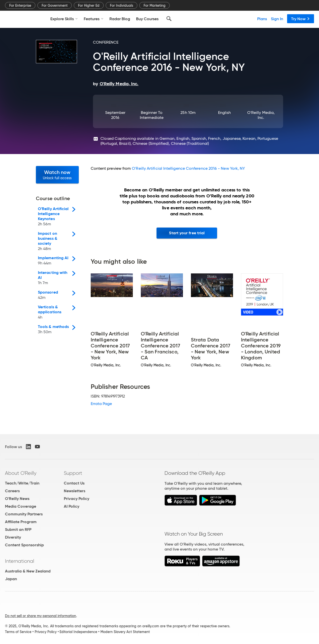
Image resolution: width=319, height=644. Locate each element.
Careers (12, 491)
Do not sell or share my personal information (40, 616)
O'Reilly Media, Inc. (261, 115)
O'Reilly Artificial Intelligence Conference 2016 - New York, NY (188, 168)
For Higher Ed (89, 5)
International (20, 561)
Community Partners (24, 514)
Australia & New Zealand (28, 571)
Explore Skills (64, 19)
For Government (55, 5)
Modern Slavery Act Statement (125, 632)
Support (73, 473)
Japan (11, 579)
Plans (262, 19)
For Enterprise (20, 5)
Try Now (301, 19)
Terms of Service (18, 632)
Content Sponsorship (24, 545)
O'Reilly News (17, 499)
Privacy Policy (77, 499)
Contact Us (74, 483)
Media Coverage (21, 506)
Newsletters (75, 491)
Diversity (13, 537)
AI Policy (72, 506)
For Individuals (121, 5)
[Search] (169, 19)
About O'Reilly (21, 473)
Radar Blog (120, 19)
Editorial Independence (78, 632)
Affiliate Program (21, 522)
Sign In (277, 19)
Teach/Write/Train (22, 483)
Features (94, 19)
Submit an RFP (18, 529)
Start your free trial (187, 233)
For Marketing (155, 5)
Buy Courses (147, 19)
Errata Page (101, 404)
